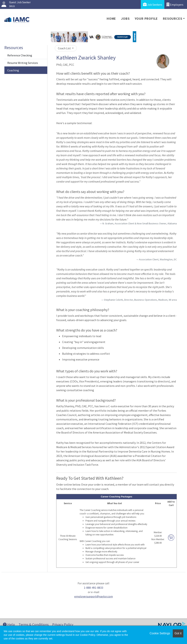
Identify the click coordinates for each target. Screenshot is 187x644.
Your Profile (146, 19)
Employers (175, 4)
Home (111, 19)
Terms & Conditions (34, 624)
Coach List (65, 48)
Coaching (13, 70)
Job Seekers (153, 4)
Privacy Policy (63, 624)
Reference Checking (20, 55)
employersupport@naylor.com (94, 596)
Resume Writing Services (23, 63)
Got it (178, 633)
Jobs (125, 19)
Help (9, 624)
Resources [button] (172, 19)
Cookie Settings (160, 633)
